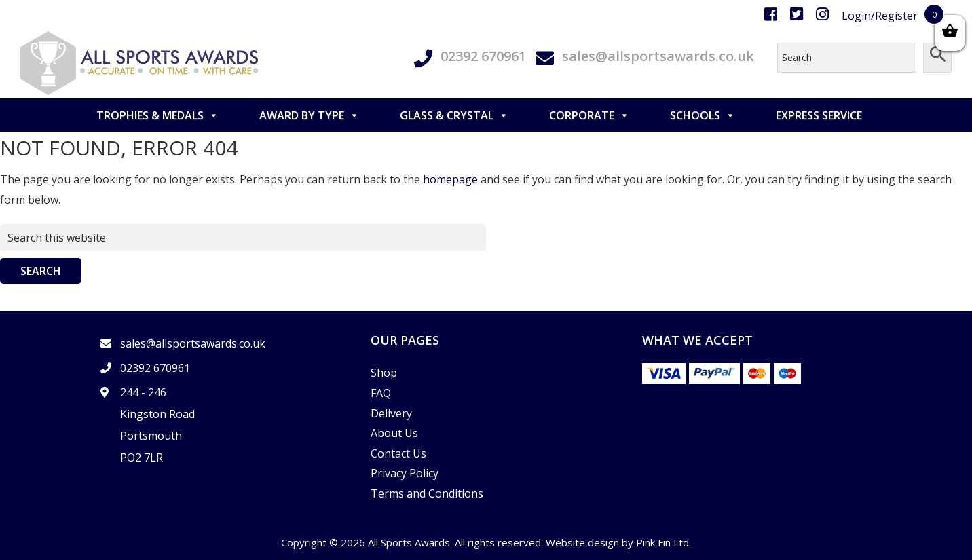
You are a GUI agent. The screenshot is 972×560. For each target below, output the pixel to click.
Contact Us (398, 453)
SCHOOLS (703, 115)
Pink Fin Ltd (662, 542)
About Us (394, 433)
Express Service (819, 115)
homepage (450, 179)
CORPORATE (589, 115)
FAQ (381, 393)
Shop (384, 373)
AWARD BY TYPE (309, 115)
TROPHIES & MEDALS (157, 115)
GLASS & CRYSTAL (454, 115)
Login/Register (880, 16)
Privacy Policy (405, 473)
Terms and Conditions (427, 493)
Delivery (391, 413)
